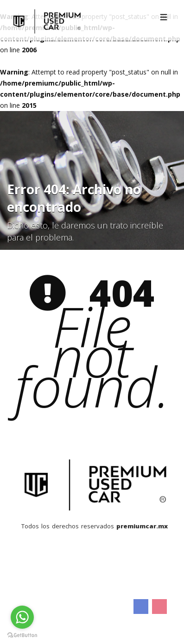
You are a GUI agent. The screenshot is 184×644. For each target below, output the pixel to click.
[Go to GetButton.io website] (22, 635)
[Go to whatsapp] (22, 617)
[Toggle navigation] (164, 17)
